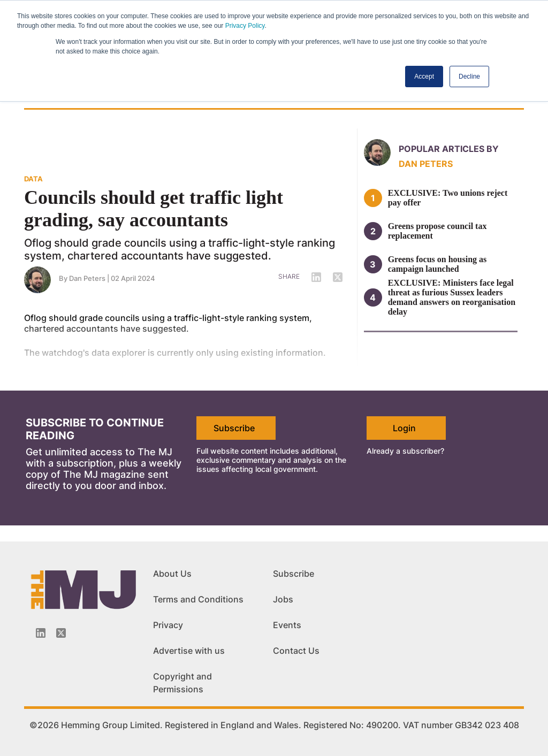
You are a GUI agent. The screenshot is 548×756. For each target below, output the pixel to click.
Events (287, 625)
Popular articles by (449, 149)
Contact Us (296, 651)
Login (404, 428)
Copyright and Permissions (182, 683)
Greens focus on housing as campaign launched (437, 264)
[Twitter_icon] (61, 633)
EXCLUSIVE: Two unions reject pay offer (448, 198)
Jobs (283, 599)
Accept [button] (424, 77)
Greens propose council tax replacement (437, 231)
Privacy (168, 625)
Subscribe (234, 428)
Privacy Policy (245, 26)
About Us (172, 574)
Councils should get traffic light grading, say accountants (154, 209)
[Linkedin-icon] (41, 633)
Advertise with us (189, 651)
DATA (33, 179)
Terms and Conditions (198, 599)
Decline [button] (469, 77)
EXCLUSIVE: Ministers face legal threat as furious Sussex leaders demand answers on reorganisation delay (452, 297)
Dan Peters (426, 164)
